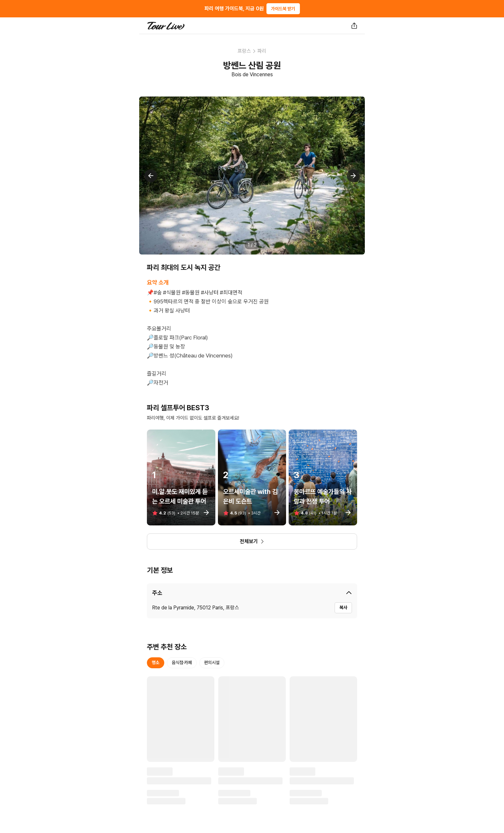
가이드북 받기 (283, 9)
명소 (156, 662)
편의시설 (212, 662)
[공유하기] (354, 26)
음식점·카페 (182, 662)
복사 (343, 607)
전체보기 (252, 541)
